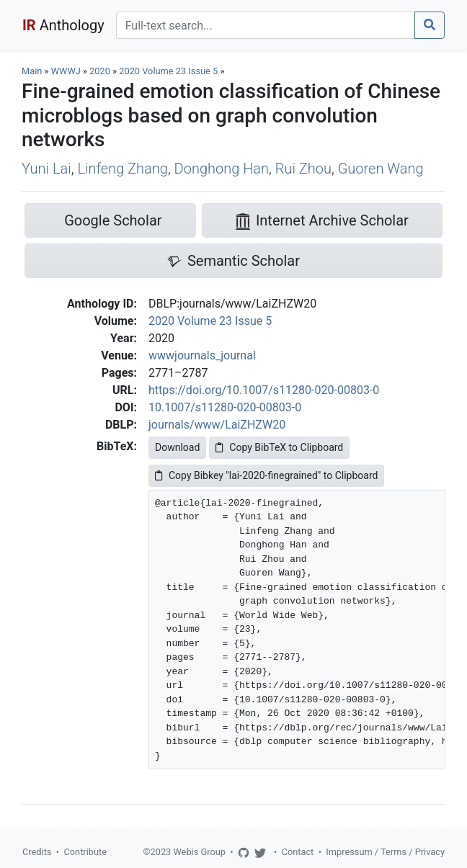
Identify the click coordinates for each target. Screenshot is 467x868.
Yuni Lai (46, 169)
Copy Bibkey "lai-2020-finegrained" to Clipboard (266, 475)
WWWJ (66, 71)
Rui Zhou (303, 169)
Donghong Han (222, 169)
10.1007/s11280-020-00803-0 (225, 407)
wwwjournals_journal (202, 355)
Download (177, 447)
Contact (298, 852)
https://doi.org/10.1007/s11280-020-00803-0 (264, 390)
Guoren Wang (381, 169)
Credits (37, 852)
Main (32, 71)
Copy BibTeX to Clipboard (279, 447)
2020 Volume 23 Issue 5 (169, 71)
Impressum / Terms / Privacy (385, 852)
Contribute (85, 852)
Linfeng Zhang (122, 169)
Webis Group (199, 852)
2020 (100, 71)
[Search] (266, 25)
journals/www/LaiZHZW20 (217, 425)
